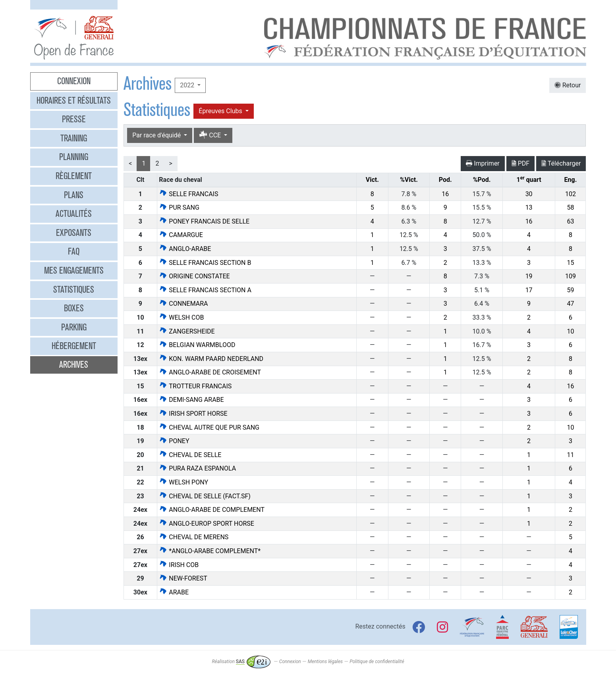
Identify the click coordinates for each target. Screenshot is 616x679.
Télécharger (561, 163)
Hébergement (74, 346)
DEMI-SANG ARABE (191, 400)
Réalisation (241, 662)
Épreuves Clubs (221, 111)
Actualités (74, 214)
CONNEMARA (183, 304)
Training (74, 138)
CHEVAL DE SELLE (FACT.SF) (205, 496)
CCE (211, 135)
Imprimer (483, 163)
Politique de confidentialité (377, 662)
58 (570, 207)
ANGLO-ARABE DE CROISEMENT (210, 372)
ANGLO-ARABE (185, 249)
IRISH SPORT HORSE (193, 414)
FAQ (74, 251)
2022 (188, 85)
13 (529, 207)
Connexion (74, 81)
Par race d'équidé (157, 135)
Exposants (74, 233)
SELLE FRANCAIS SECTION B (205, 263)
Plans (74, 195)
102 (571, 194)
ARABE (174, 592)
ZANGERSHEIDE (187, 331)
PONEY (174, 441)
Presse (74, 119)
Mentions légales (325, 662)
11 (570, 455)
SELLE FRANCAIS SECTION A (205, 290)
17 (529, 290)
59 (570, 290)
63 (570, 221)
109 (571, 276)
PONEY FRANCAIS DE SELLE (204, 221)
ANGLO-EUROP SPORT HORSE (207, 524)
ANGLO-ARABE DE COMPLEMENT (212, 510)
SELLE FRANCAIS (188, 194)
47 (570, 304)
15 (570, 263)
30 (529, 194)
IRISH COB (179, 565)
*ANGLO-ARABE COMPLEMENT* (210, 551)
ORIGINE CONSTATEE (194, 276)
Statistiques (74, 289)
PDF (520, 163)
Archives (74, 365)
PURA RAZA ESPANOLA (197, 468)
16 (445, 194)
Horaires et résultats (74, 100)
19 (529, 276)
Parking (74, 327)
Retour (568, 85)
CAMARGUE (181, 235)
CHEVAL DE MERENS (194, 537)
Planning (74, 157)
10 (570, 331)
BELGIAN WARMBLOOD (197, 345)
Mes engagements (74, 270)
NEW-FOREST (183, 578)
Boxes (74, 308)
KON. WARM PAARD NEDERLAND (211, 359)
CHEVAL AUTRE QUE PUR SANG (209, 427)
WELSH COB (181, 317)
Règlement (74, 176)
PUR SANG (179, 207)
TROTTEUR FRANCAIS (195, 386)
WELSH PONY (183, 482)
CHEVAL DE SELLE (190, 455)
